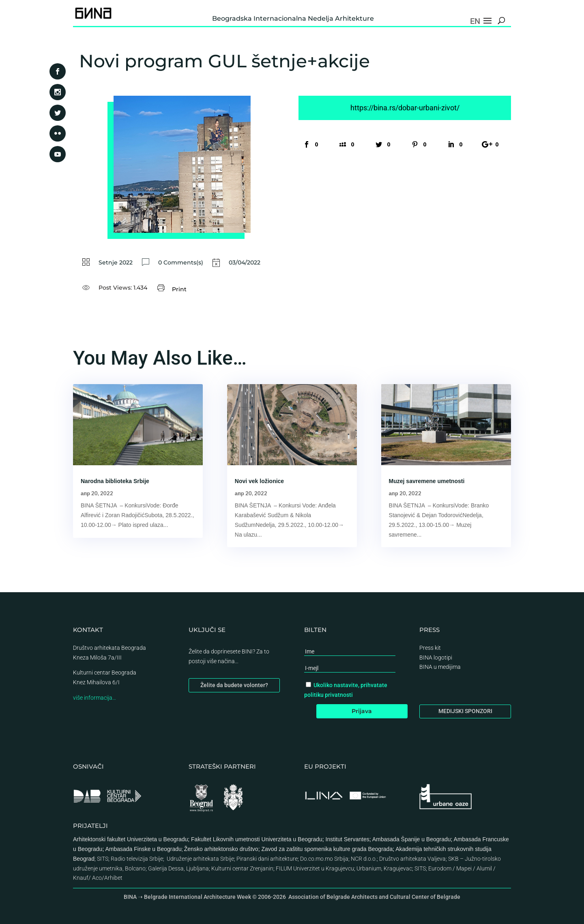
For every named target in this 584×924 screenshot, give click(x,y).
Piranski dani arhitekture (267, 859)
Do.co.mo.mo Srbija (324, 859)
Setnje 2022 (116, 262)
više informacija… (94, 698)
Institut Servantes (348, 839)
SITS (103, 859)
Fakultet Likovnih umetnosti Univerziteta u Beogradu (257, 839)
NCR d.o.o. (364, 859)
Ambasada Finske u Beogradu (143, 849)
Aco (97, 878)
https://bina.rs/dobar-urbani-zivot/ (405, 108)
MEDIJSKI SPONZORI (465, 711)
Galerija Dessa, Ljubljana (178, 868)
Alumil (484, 868)
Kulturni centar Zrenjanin (242, 868)
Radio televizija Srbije (137, 859)
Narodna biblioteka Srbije (115, 481)
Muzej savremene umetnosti (427, 481)
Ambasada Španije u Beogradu (412, 839)
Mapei (464, 868)
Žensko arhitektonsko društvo (221, 849)
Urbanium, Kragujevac (384, 868)
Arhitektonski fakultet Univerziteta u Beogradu (130, 839)
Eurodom (440, 868)
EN (475, 21)
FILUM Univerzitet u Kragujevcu (315, 868)
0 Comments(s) (181, 262)
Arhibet (113, 878)
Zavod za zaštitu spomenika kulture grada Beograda (327, 849)
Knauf (81, 878)
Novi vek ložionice (259, 481)
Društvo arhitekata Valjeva (412, 859)
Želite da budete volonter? (234, 685)
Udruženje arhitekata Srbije (200, 859)
